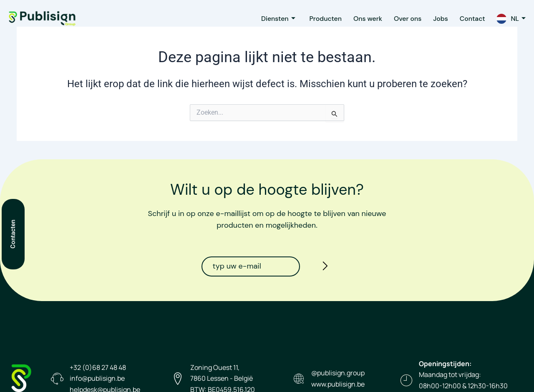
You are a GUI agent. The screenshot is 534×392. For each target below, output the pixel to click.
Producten (319, 19)
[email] (251, 266)
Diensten (271, 19)
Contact (471, 19)
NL (518, 19)
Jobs (438, 19)
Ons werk (363, 19)
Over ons (404, 19)
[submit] (323, 267)
